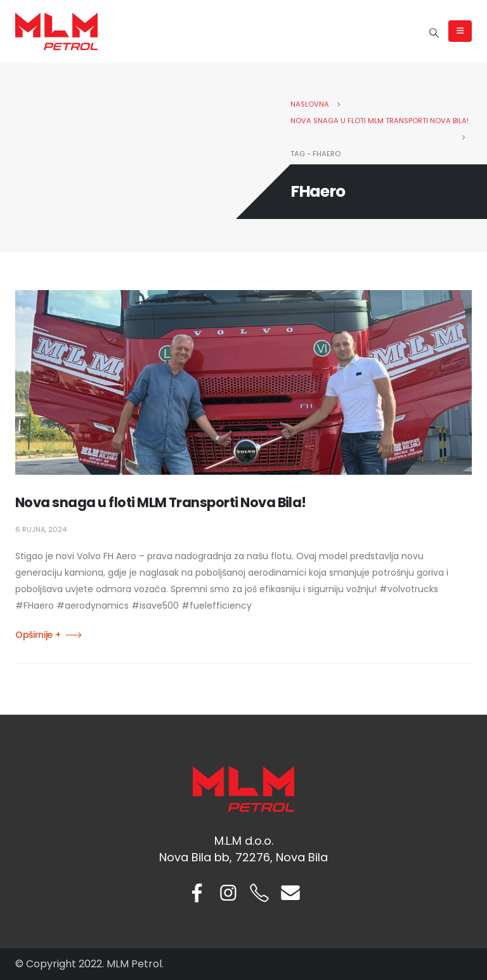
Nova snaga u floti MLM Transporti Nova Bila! (161, 502)
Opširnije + (38, 635)
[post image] (243, 382)
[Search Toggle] (434, 33)
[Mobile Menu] (460, 31)
